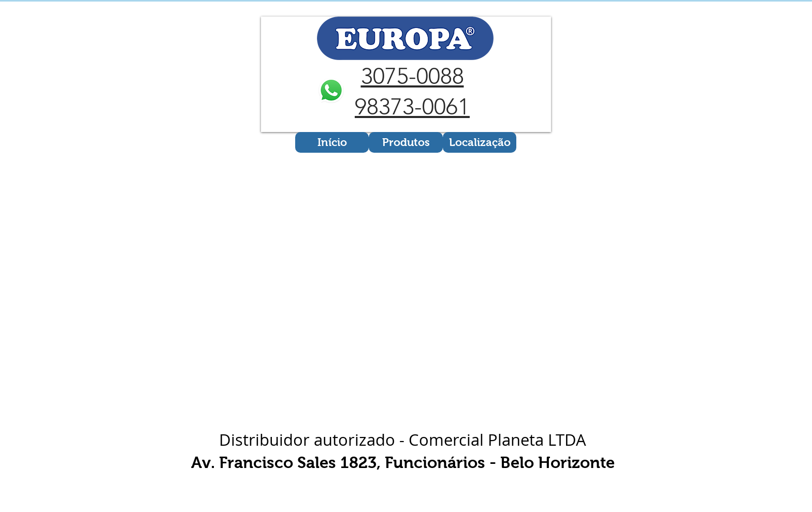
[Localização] (480, 142)
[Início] (332, 142)
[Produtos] (406, 142)
